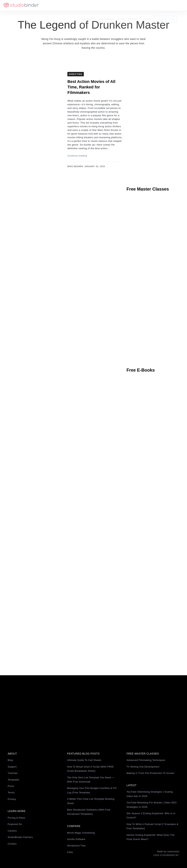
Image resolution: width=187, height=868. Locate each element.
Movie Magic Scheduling (81, 833)
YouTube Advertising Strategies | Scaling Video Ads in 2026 (150, 794)
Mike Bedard (75, 166)
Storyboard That (76, 846)
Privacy (12, 799)
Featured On (15, 824)
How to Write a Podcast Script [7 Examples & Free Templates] (152, 826)
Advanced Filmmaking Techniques (146, 760)
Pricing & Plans (16, 818)
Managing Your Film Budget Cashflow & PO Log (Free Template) (92, 790)
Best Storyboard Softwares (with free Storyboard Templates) (89, 812)
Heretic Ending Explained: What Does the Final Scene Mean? (151, 837)
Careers (12, 831)
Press (11, 786)
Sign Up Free (171, 5)
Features (94, 5)
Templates (14, 780)
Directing (76, 74)
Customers (112, 5)
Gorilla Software (76, 839)
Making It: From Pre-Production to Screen (151, 773)
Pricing (139, 5)
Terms (11, 792)
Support (12, 767)
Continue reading (77, 156)
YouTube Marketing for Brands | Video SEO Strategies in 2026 (152, 805)
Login (153, 5)
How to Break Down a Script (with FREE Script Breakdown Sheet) (90, 769)
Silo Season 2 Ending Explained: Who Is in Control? (151, 815)
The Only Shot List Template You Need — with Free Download (91, 780)
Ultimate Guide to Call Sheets (84, 760)
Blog (127, 5)
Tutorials (13, 773)
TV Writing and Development (143, 767)
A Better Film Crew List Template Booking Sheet (91, 801)
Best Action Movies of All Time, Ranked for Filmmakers (91, 87)
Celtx (70, 852)
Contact (12, 844)
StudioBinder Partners (20, 837)
